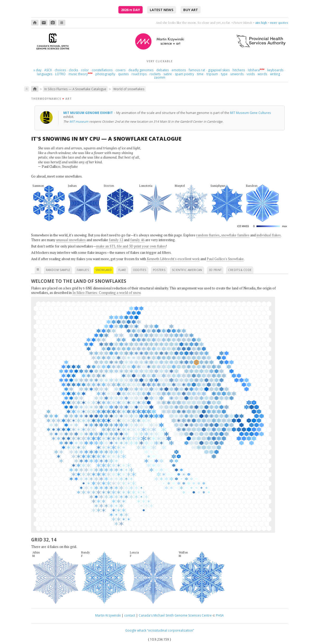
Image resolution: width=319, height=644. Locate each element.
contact (130, 615)
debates (163, 70)
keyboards (275, 70)
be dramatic (259, 23)
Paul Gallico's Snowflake (225, 259)
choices (60, 70)
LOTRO (60, 74)
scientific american (187, 270)
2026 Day (130, 10)
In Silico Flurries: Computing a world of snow (107, 293)
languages (45, 74)
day (37, 70)
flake (122, 270)
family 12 (116, 240)
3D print (215, 270)
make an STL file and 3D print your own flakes (131, 246)
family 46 (137, 240)
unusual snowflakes (71, 240)
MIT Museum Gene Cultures (250, 113)
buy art (191, 10)
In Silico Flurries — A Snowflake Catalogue (75, 89)
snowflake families (235, 235)
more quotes (279, 23)
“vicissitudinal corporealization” (171, 630)
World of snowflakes (129, 89)
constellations (102, 70)
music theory (78, 74)
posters (159, 270)
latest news (162, 10)
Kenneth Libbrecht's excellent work (173, 259)
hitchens (239, 70)
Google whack (136, 630)
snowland (104, 270)
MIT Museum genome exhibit (88, 113)
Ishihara (254, 70)
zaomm (160, 77)
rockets (155, 74)
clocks (73, 70)
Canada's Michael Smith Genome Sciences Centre (175, 615)
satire (168, 74)
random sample (58, 270)
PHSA (220, 615)
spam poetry (184, 74)
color (85, 70)
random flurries (208, 235)
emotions (179, 70)
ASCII (48, 70)
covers (120, 70)
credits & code (240, 270)
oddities (140, 270)
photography (105, 74)
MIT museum (79, 121)
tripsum (212, 74)
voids (251, 74)
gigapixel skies (219, 70)
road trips (139, 74)
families (83, 270)
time (200, 74)
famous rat (197, 70)
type (224, 74)
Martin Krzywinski (108, 615)
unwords (237, 74)
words (262, 74)
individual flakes (269, 235)
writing (275, 74)
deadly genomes (141, 70)
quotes (123, 74)
